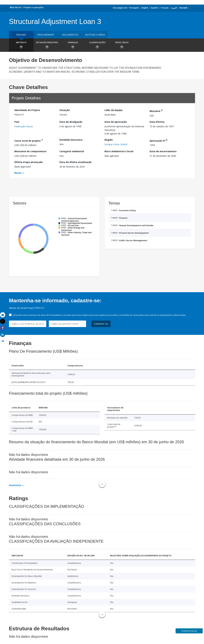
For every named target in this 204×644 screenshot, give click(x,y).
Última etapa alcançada (29, 162)
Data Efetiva (157, 122)
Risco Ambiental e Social (119, 151)
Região (109, 140)
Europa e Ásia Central (116, 144)
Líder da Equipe (114, 110)
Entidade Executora (71, 140)
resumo (21, 35)
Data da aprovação (116, 122)
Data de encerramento (163, 151)
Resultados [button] (122, 45)
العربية (174, 8)
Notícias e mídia (95, 35)
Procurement (46, 35)
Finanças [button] (73, 45)
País (17, 122)
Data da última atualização (76, 162)
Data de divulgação (71, 122)
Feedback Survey (189, 631)
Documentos (70, 35)
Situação (65, 110)
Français (165, 8)
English (145, 8)
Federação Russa (24, 126)
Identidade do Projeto (27, 110)
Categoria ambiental (72, 151)
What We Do (15, 7)
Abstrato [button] (21, 45)
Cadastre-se (101, 324)
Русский (183, 8)
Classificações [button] (97, 45)
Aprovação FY (158, 140)
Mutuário (156, 111)
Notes (18, 173)
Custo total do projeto (29, 140)
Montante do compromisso (30, 151)
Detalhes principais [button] (47, 45)
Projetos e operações (34, 7)
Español (155, 8)
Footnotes (15, 485)
